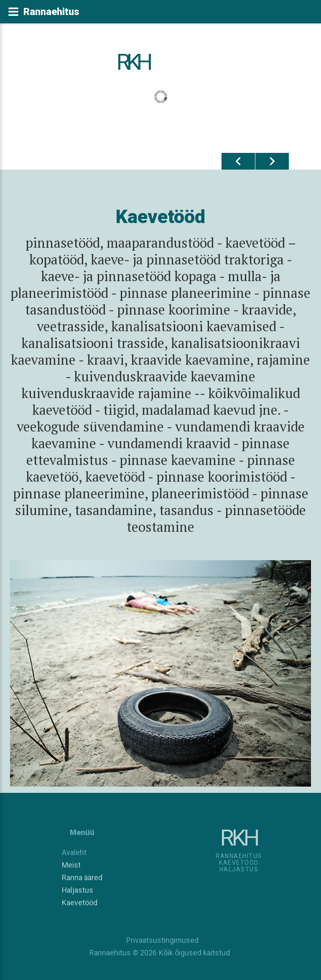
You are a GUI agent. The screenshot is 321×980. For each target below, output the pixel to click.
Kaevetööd (80, 903)
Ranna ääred (82, 877)
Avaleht (74, 852)
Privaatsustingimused (160, 940)
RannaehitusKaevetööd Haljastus (239, 863)
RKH (133, 62)
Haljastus (78, 890)
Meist (71, 865)
